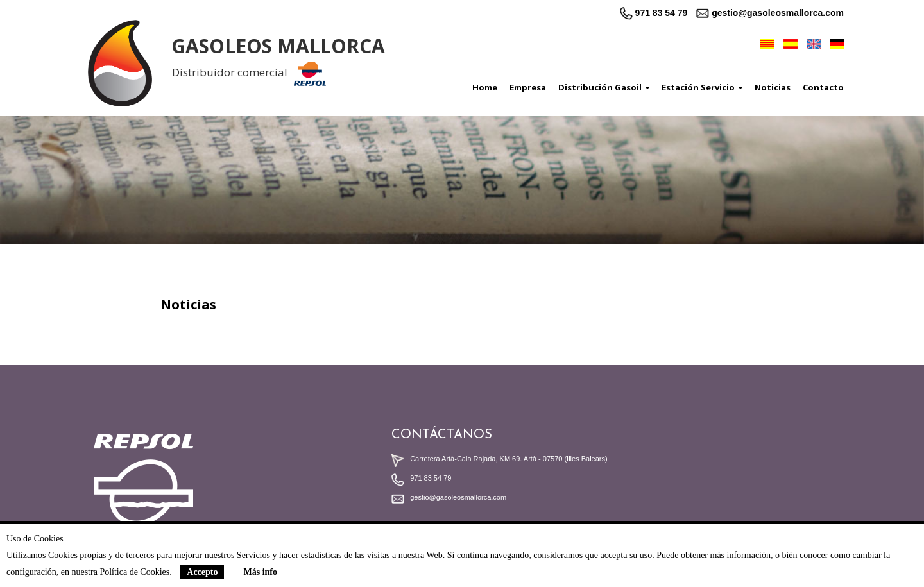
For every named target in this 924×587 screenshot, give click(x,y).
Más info (260, 572)
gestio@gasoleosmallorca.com (770, 13)
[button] (600, 87)
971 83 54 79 (654, 13)
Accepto (202, 572)
